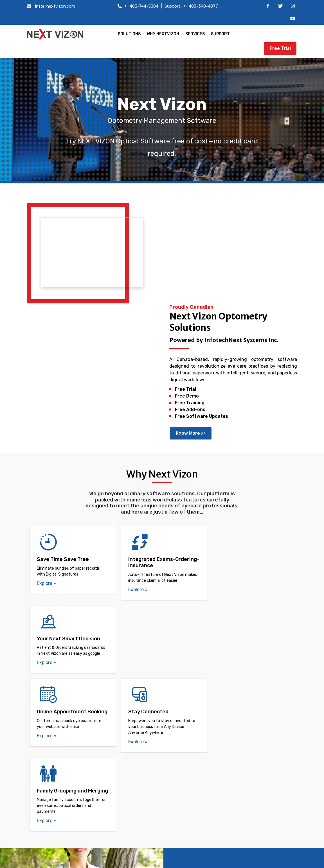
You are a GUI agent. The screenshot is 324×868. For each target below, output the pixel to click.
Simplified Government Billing (68, 786)
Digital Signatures (56, 795)
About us (136, 770)
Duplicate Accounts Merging (67, 770)
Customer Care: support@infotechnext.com (242, 810)
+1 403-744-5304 (141, 6)
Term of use (139, 811)
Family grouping (54, 762)
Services (136, 795)
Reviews (135, 803)
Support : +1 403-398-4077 (191, 6)
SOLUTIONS (129, 34)
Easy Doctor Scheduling (62, 754)
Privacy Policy (141, 819)
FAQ (131, 786)
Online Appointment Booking (67, 818)
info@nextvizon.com (55, 6)
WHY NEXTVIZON (162, 34)
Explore (47, 464)
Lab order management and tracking (66, 806)
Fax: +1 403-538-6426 (244, 822)
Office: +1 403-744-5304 (246, 773)
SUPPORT (220, 34)
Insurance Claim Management (68, 834)
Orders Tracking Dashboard (65, 778)
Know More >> (192, 313)
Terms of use (258, 862)
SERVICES (194, 34)
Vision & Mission (143, 778)
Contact (135, 762)
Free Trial (280, 34)
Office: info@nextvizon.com (250, 782)
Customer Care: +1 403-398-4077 (256, 790)
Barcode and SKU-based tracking (72, 826)
